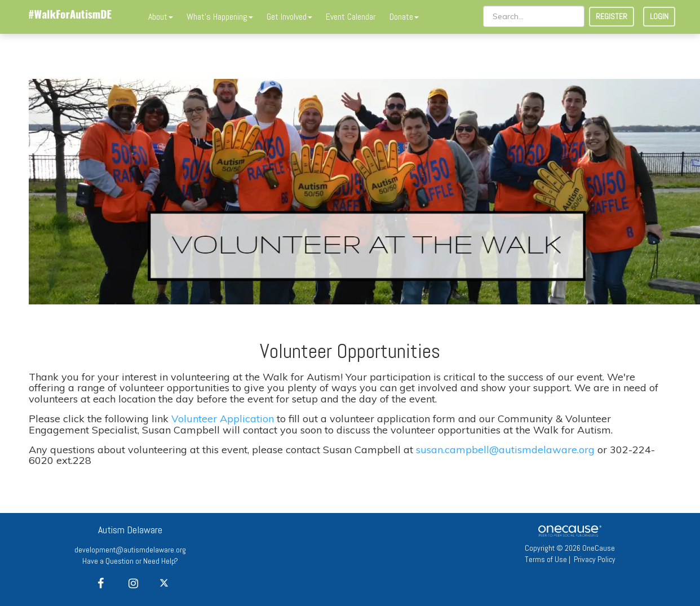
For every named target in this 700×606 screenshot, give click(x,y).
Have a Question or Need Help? (130, 561)
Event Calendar (351, 17)
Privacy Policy (595, 559)
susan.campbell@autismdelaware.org (505, 450)
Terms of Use (546, 559)
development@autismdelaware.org (130, 550)
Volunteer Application (223, 419)
